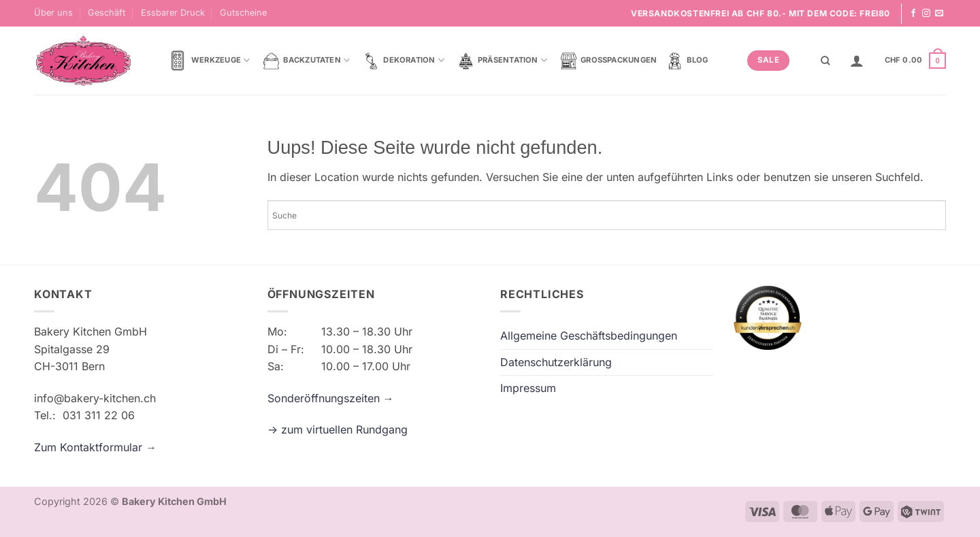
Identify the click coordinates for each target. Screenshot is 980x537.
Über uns (53, 13)
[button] (857, 61)
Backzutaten (306, 61)
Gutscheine (243, 13)
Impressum (528, 388)
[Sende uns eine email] (939, 14)
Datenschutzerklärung (556, 362)
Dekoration (404, 61)
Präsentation (502, 61)
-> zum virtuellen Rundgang (338, 429)
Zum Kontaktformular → (95, 447)
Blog (687, 61)
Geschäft (107, 13)
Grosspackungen (608, 61)
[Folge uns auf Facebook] (913, 14)
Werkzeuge (209, 61)
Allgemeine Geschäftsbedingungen (589, 336)
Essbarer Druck (173, 13)
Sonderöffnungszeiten (325, 398)
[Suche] (825, 61)
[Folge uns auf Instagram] (926, 14)
